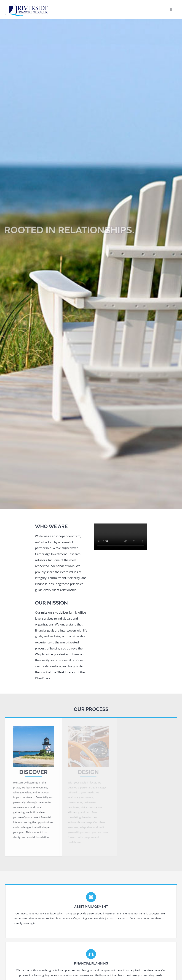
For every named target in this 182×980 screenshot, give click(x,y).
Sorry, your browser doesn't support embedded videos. (121, 537)
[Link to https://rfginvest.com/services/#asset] (91, 897)
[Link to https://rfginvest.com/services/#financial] (91, 954)
